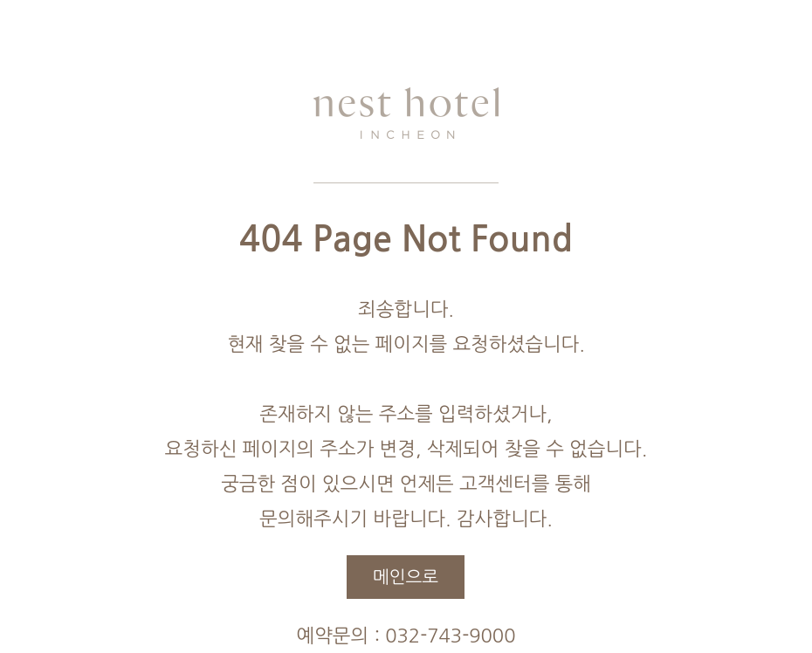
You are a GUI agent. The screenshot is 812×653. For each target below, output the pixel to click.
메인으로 (406, 577)
